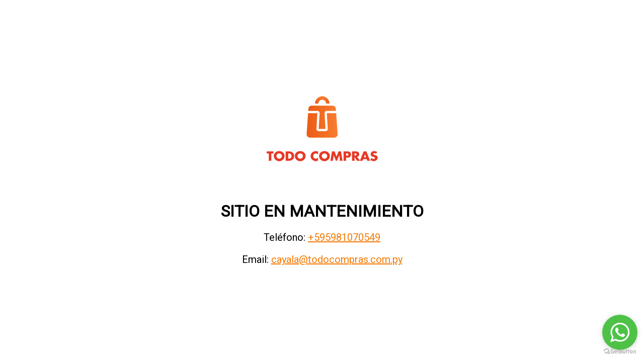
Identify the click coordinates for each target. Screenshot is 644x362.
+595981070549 (344, 237)
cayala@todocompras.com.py (337, 259)
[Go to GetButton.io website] (620, 352)
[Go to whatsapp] (620, 332)
